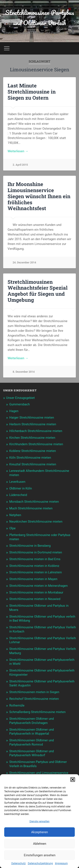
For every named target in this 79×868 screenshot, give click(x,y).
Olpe (12, 528)
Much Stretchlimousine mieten (31, 508)
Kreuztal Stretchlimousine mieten (33, 464)
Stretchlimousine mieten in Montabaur (36, 592)
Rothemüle (17, 705)
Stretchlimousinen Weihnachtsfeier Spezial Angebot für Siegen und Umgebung (38, 291)
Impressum (61, 863)
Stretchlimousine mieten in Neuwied (35, 599)
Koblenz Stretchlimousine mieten (33, 451)
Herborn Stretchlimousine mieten (33, 424)
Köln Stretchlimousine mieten (30, 458)
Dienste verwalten (39, 821)
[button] (73, 780)
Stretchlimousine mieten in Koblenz (34, 566)
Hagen (14, 411)
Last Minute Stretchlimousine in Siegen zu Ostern (32, 92)
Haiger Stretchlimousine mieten (32, 418)
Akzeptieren (39, 832)
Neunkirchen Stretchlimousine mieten (36, 522)
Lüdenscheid (18, 495)
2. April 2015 (20, 165)
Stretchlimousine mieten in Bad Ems (35, 559)
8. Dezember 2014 (24, 372)
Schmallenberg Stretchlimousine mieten (37, 712)
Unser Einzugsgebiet (20, 398)
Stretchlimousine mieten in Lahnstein (35, 572)
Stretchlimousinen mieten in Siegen (34, 692)
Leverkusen (17, 482)
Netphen (15, 515)
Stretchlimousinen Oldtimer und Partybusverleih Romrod (31, 742)
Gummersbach (19, 404)
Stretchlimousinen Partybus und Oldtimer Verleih (40, 18)
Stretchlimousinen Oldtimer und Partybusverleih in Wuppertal (31, 732)
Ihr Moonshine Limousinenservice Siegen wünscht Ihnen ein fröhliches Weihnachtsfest (39, 196)
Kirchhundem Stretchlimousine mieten (36, 444)
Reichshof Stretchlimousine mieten (34, 699)
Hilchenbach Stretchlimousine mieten (36, 431)
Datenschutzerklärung (40, 863)
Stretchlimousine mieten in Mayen (33, 579)
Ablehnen (40, 844)
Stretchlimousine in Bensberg (30, 546)
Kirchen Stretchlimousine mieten (32, 438)
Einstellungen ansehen (40, 855)
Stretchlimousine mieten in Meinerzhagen (38, 586)
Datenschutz (19, 863)
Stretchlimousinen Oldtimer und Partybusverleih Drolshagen (31, 721)
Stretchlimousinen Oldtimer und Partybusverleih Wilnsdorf (31, 753)
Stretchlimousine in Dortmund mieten (36, 552)
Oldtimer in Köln (21, 488)
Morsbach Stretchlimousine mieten (34, 502)
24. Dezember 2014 (24, 262)
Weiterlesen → (18, 151)
